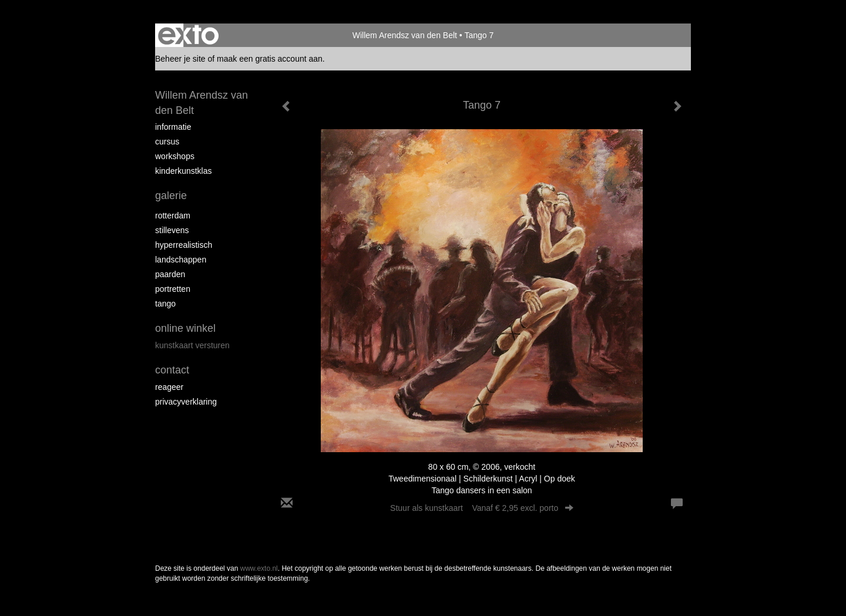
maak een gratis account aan (270, 59)
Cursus (167, 142)
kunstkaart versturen (192, 345)
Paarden (170, 274)
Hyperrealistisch (184, 245)
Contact (172, 370)
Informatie (173, 127)
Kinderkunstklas (184, 171)
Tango (165, 304)
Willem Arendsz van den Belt (405, 35)
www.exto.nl (259, 568)
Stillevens (172, 230)
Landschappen (181, 260)
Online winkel (185, 328)
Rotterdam (173, 216)
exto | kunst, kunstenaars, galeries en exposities (188, 35)
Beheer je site (180, 59)
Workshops (175, 156)
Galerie (171, 196)
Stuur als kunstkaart (482, 508)
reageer (169, 387)
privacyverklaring (186, 402)
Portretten (173, 289)
